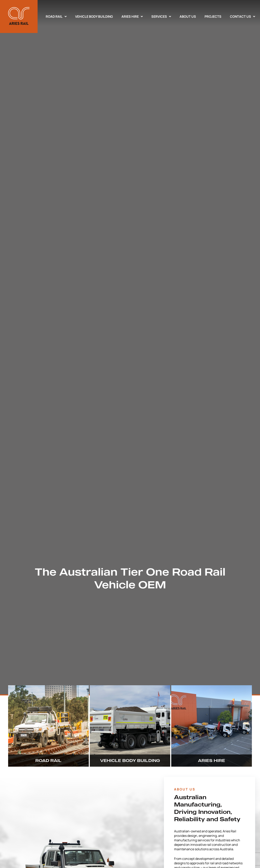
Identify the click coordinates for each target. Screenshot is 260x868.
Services (161, 16)
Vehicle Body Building (94, 16)
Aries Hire (132, 16)
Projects (213, 16)
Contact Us (243, 16)
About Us (188, 16)
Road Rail (56, 16)
